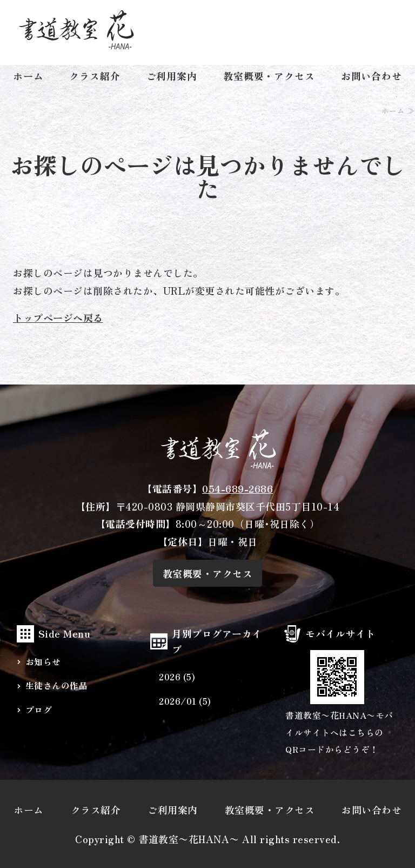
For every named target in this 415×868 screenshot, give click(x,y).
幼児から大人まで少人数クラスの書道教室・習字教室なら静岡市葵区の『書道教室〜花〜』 (76, 30)
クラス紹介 (95, 76)
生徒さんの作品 (57, 685)
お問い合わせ (372, 76)
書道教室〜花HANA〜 (189, 839)
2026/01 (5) (185, 701)
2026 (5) (177, 677)
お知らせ (43, 662)
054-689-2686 (237, 488)
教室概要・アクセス (269, 76)
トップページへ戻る (58, 317)
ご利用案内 (172, 76)
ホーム (28, 76)
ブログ (39, 710)
